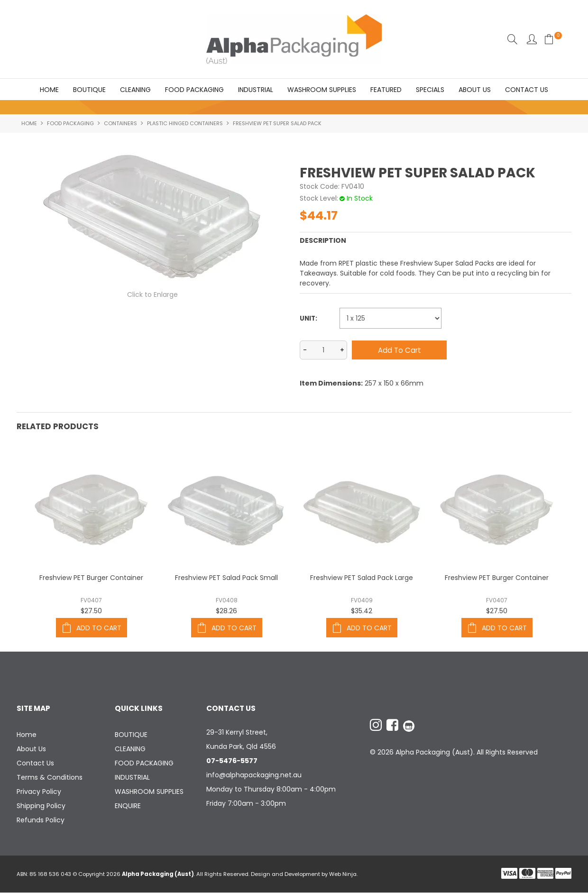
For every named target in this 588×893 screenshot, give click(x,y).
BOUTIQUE (89, 90)
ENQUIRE (128, 806)
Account (532, 39)
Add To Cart (99, 628)
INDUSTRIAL (256, 90)
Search (512, 39)
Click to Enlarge (152, 295)
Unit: (308, 319)
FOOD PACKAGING (194, 90)
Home (49, 90)
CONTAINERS (120, 124)
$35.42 (362, 611)
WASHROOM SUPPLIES (322, 90)
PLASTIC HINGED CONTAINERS (185, 124)
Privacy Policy (39, 792)
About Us (475, 90)
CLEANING (135, 90)
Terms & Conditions (50, 778)
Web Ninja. (343, 875)
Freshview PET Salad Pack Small (226, 578)
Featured (386, 90)
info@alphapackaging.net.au (254, 775)
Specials (430, 90)
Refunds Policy (41, 820)
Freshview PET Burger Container (91, 578)
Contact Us (527, 90)
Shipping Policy (41, 806)
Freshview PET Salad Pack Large (362, 578)
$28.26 (226, 611)
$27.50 (91, 611)
